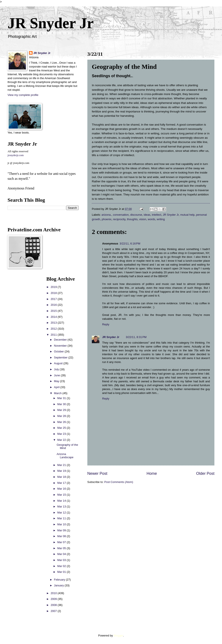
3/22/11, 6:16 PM (130, 244)
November (61, 346)
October (59, 351)
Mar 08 (62, 536)
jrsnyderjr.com (16, 155)
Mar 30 (62, 404)
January (59, 585)
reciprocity (119, 219)
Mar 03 (62, 560)
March (58, 393)
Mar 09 (62, 530)
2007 (54, 611)
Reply (106, 324)
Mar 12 (62, 513)
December (61, 340)
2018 (54, 293)
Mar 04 (62, 554)
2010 (54, 593)
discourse (136, 215)
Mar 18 (62, 477)
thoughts (132, 219)
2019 (54, 287)
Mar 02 (62, 566)
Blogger (118, 636)
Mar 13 (62, 506)
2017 (54, 299)
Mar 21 (62, 465)
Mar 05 (62, 548)
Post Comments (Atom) (119, 482)
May (57, 381)
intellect (156, 215)
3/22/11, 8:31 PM (136, 337)
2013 (54, 323)
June (57, 375)
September (61, 357)
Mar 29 (62, 410)
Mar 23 (62, 434)
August (59, 363)
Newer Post (97, 473)
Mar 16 (62, 489)
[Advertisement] (20, 341)
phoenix (107, 219)
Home (152, 473)
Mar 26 (62, 422)
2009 (54, 599)
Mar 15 (62, 495)
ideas (147, 215)
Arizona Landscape (65, 456)
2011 (54, 335)
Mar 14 (62, 501)
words (152, 219)
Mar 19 (62, 471)
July (57, 369)
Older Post (205, 473)
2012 (54, 329)
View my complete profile (23, 95)
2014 (54, 317)
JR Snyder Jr (51, 23)
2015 (54, 311)
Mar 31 (62, 398)
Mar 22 (62, 440)
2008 (54, 605)
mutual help (187, 215)
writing (161, 219)
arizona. (106, 215)
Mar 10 (62, 524)
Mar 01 (62, 572)
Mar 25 (62, 428)
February (60, 580)
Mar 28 (62, 416)
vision (143, 219)
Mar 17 (62, 483)
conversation (121, 215)
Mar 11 (62, 518)
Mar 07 (62, 542)
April (57, 387)
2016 (54, 305)
